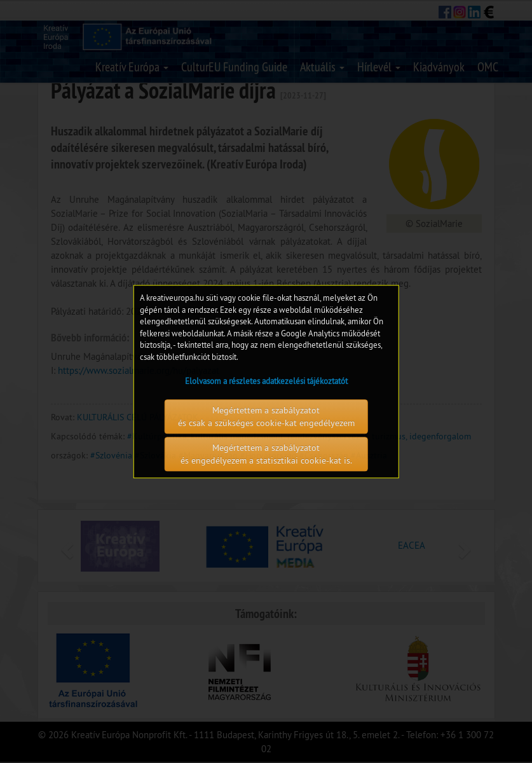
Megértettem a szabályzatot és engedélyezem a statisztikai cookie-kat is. (266, 454)
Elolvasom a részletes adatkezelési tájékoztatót (266, 381)
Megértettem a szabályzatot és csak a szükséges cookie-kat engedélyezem (266, 416)
